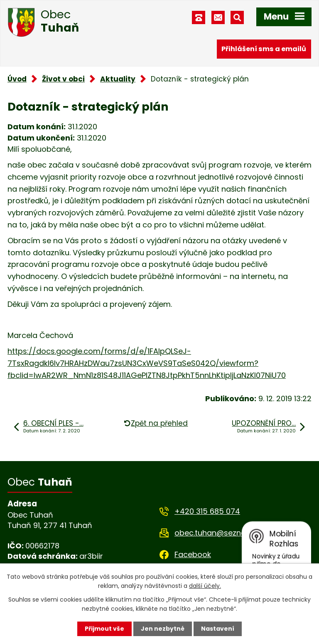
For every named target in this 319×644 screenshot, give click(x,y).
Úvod (17, 79)
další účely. (205, 586)
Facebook (193, 554)
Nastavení (218, 629)
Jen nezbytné (163, 629)
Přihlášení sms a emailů (264, 49)
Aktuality (118, 79)
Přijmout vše (104, 629)
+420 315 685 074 (207, 511)
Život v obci (63, 79)
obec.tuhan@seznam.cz (219, 533)
